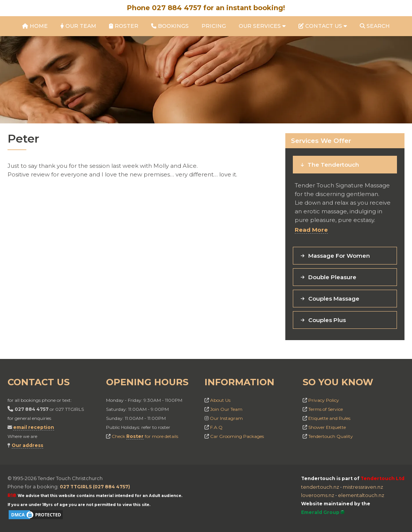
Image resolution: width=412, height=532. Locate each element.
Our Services (262, 26)
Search (375, 26)
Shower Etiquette (327, 427)
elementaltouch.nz (361, 495)
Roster (124, 26)
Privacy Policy (324, 400)
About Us (220, 400)
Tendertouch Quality (331, 436)
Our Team (78, 26)
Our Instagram (226, 418)
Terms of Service (326, 409)
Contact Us (323, 26)
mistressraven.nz (363, 487)
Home (35, 26)
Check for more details (145, 436)
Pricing (214, 26)
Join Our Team (226, 409)
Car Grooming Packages (237, 436)
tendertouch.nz (320, 487)
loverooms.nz (318, 495)
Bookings (170, 26)
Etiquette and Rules (329, 418)
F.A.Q (216, 427)
